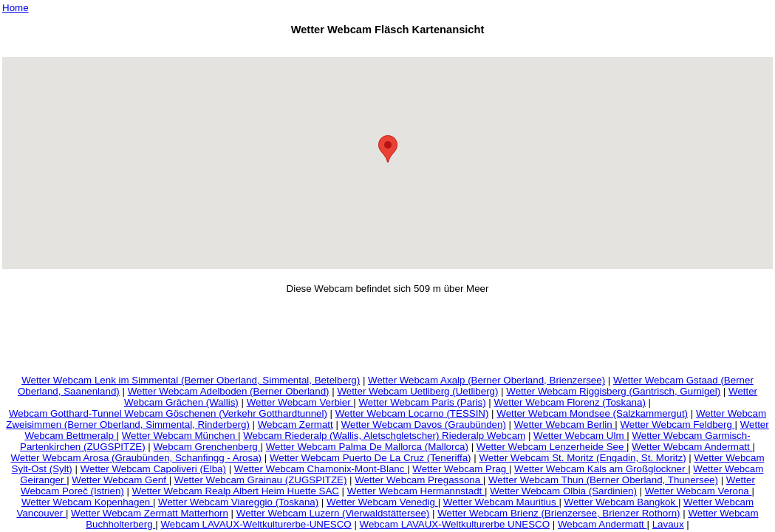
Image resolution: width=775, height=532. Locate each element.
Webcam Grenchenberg (207, 447)
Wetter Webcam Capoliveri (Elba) (153, 469)
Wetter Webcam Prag (461, 469)
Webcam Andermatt (602, 524)
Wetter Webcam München (180, 436)
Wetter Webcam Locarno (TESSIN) (412, 413)
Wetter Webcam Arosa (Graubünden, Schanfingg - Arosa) (136, 458)
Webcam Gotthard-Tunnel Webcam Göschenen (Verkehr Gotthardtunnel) (168, 413)
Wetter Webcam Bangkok (621, 502)
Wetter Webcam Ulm (580, 436)
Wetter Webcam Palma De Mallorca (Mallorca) (367, 447)
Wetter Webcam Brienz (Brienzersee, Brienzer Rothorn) (559, 513)
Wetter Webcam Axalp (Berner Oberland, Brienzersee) (486, 380)
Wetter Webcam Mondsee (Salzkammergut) (592, 413)
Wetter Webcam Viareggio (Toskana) (238, 502)
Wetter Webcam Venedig (382, 502)
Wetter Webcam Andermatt (692, 447)
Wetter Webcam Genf (120, 480)
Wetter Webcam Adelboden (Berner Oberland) (229, 391)
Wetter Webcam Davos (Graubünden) (424, 424)
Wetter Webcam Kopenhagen (87, 502)
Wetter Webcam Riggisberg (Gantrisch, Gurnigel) (613, 391)
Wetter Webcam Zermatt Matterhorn (150, 513)
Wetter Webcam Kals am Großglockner (601, 469)
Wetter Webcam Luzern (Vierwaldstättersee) (333, 513)
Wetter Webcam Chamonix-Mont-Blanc (321, 469)
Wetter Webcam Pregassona (419, 480)
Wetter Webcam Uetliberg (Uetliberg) (417, 391)
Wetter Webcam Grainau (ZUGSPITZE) (261, 480)
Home (16, 8)
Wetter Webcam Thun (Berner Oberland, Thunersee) (603, 480)
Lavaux (668, 524)
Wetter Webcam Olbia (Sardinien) (563, 491)
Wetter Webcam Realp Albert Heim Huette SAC (236, 491)
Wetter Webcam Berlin (565, 424)
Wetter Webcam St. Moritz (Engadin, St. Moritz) (582, 458)
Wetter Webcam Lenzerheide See (552, 447)
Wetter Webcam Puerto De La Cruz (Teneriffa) (371, 458)
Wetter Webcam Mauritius (501, 502)
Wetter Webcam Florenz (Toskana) (569, 402)
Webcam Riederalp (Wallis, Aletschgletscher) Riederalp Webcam (384, 436)
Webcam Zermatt (296, 424)
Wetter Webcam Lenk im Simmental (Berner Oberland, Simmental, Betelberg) (191, 380)
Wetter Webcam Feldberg (677, 424)
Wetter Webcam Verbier (300, 402)
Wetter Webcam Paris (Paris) (423, 402)
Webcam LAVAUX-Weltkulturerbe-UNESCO (256, 524)
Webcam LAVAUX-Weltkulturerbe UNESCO (455, 524)
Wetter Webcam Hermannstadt (416, 491)
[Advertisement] (388, 48)
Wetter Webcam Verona (699, 491)
